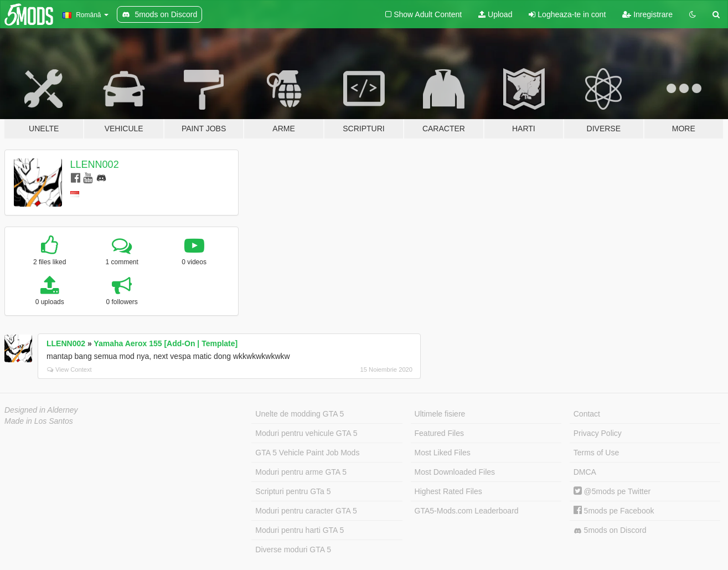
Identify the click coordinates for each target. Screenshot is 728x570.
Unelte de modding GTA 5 (300, 414)
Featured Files (439, 433)
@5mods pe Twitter (612, 491)
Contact (587, 414)
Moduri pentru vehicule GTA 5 (306, 433)
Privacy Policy (598, 433)
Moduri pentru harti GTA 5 (300, 530)
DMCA (585, 472)
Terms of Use (596, 453)
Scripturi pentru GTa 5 (293, 491)
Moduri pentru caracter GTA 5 (306, 511)
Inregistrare (647, 14)
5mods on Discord (610, 530)
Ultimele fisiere (440, 414)
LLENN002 (95, 165)
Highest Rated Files (448, 491)
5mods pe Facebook (614, 511)
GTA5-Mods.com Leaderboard (467, 511)
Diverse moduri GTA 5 (293, 550)
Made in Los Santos (39, 421)
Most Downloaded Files (455, 472)
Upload (495, 14)
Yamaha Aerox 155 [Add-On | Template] (166, 343)
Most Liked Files (443, 453)
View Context (69, 369)
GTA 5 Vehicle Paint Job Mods (307, 453)
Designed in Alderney (41, 410)
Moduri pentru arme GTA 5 (301, 472)
